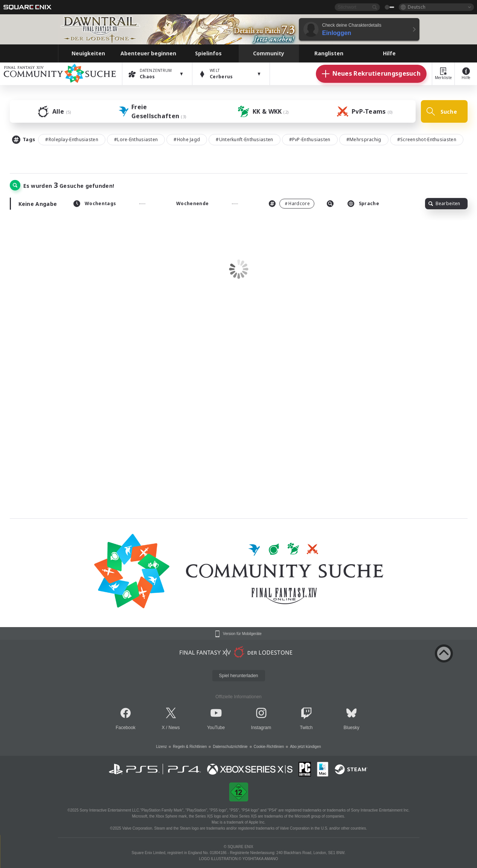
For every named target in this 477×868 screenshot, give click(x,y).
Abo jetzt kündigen (305, 747)
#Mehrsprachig (364, 139)
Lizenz (161, 747)
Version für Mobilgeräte (242, 634)
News (174, 728)
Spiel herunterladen (238, 676)
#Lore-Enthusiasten (136, 139)
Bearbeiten (444, 203)
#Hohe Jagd (187, 139)
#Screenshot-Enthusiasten (427, 139)
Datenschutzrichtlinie (230, 747)
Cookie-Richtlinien (269, 747)
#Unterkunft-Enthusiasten (244, 139)
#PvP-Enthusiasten (310, 139)
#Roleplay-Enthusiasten (72, 139)
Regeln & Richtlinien (190, 747)
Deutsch (417, 7)
